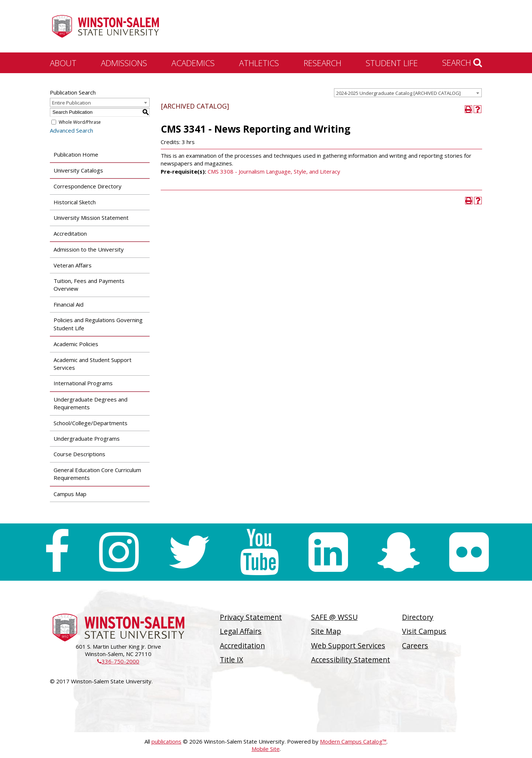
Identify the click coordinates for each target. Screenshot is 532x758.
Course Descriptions (79, 454)
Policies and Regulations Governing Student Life (98, 324)
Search (462, 62)
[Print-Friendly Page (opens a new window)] (469, 109)
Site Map (326, 631)
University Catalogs (78, 170)
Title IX (231, 660)
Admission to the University (89, 249)
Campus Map (70, 494)
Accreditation (70, 233)
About (63, 63)
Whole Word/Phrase (80, 122)
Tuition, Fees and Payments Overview (89, 285)
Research (323, 63)
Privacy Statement (251, 617)
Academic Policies (76, 344)
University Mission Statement (91, 218)
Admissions (124, 63)
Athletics (259, 63)
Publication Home (76, 154)
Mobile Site (266, 749)
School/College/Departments (91, 423)
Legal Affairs (241, 631)
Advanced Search (71, 130)
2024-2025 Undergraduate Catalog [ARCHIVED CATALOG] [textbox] (398, 93)
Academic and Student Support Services (93, 364)
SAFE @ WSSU (334, 617)
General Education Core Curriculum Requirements (97, 474)
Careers (415, 646)
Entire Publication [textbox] (71, 103)
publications (166, 741)
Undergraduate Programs (87, 438)
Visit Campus (424, 631)
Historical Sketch (75, 202)
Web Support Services (348, 646)
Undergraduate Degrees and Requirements (91, 403)
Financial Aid (69, 304)
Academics (193, 63)
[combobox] (408, 93)
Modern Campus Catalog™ (353, 741)
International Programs (83, 383)
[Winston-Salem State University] (105, 27)
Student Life (392, 63)
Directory (418, 617)
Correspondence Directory (88, 186)
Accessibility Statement (351, 660)
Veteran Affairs (73, 265)
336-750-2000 (118, 661)
